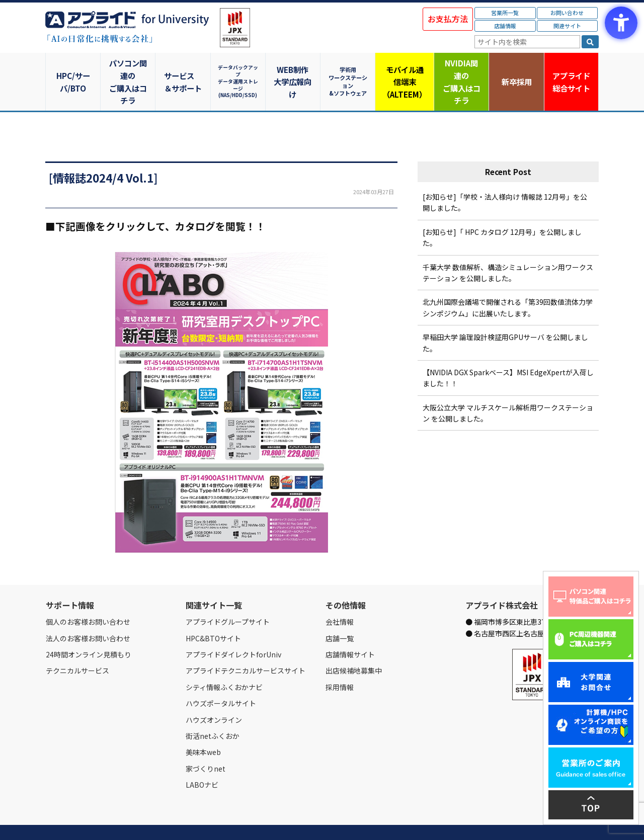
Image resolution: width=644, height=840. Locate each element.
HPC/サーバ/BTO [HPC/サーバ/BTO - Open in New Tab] (73, 69)
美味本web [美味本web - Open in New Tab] (203, 728)
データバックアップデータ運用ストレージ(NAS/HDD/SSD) (239, 69)
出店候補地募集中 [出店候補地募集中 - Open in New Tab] (354, 646)
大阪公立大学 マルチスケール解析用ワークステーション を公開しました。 (508, 388)
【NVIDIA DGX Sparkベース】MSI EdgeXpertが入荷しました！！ (508, 354)
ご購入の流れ (190, 820)
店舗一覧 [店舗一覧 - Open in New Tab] (340, 614)
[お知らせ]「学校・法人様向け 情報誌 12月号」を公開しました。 (505, 178)
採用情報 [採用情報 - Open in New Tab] (340, 662)
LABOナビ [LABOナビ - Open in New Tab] (202, 761)
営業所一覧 (505, 13)
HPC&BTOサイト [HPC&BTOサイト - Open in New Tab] (213, 614)
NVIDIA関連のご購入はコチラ (461, 69)
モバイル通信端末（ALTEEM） (405, 69)
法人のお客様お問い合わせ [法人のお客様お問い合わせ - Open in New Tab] (88, 614)
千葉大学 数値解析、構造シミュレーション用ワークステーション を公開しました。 (508, 248)
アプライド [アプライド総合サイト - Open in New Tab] (571, 70)
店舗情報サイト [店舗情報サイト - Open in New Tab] (350, 630)
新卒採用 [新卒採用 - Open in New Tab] (516, 69)
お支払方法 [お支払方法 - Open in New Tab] (448, 19)
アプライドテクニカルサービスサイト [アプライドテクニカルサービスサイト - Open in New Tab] (246, 646)
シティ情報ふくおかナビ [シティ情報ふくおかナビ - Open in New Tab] (224, 662)
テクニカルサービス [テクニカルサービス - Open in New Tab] (77, 646)
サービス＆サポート (184, 69)
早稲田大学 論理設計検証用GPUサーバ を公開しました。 (505, 318)
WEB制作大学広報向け (294, 69)
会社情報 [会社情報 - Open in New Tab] (340, 598)
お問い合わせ (567, 13)
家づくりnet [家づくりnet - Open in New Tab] (206, 744)
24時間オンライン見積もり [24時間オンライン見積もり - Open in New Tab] (89, 630)
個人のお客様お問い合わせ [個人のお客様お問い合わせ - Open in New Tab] (88, 598)
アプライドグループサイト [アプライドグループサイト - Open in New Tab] (228, 598)
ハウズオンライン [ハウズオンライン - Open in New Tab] (214, 695)
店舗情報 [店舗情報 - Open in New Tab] (505, 26)
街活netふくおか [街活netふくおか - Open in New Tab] (213, 712)
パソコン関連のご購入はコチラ (129, 69)
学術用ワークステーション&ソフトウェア (350, 69)
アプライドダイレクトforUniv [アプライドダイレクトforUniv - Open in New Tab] (233, 630)
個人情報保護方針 (235, 820)
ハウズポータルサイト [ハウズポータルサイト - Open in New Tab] (221, 679)
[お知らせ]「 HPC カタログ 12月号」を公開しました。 (502, 213)
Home (54, 820)
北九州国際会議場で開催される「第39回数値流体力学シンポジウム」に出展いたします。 (508, 283)
